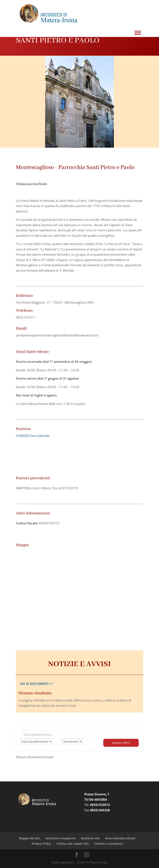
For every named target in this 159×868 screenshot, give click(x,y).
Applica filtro (121, 743)
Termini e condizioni (108, 844)
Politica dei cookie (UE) (73, 844)
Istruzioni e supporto (61, 838)
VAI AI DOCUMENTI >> (37, 684)
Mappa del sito (30, 838)
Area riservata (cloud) (120, 838)
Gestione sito (90, 838)
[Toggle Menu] (138, 33)
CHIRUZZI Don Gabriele (33, 436)
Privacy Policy (41, 844)
